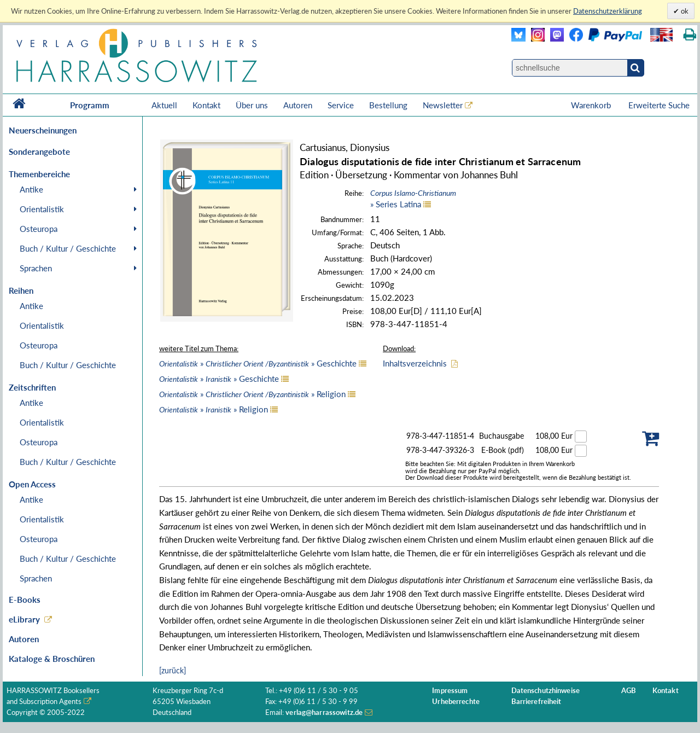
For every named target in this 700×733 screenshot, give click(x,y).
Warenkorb (592, 105)
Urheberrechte (456, 702)
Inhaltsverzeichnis (415, 363)
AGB (629, 691)
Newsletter (443, 105)
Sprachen (36, 268)
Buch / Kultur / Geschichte (68, 248)
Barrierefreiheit (536, 702)
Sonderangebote (39, 152)
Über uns (252, 105)
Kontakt (206, 105)
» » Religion (252, 394)
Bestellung (388, 105)
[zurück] (173, 670)
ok (684, 11)
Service (341, 105)
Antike (31, 189)
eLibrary (24, 619)
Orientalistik (42, 209)
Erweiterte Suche (659, 105)
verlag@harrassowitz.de (324, 712)
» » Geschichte (258, 363)
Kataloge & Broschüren (52, 659)
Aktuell (164, 105)
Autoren (298, 105)
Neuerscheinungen (43, 130)
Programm (90, 105)
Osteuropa (39, 229)
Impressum (450, 691)
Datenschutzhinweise (546, 691)
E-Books (25, 600)
